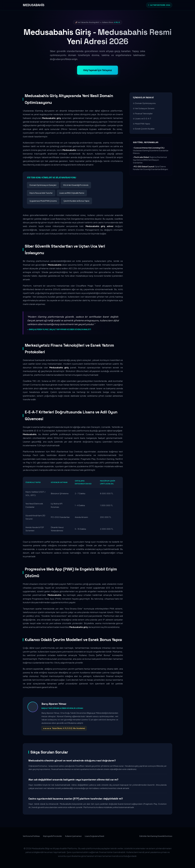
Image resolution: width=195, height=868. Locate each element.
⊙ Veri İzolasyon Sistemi (144, 108)
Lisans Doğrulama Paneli (94, 836)
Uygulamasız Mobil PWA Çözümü (43, 201)
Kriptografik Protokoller (53, 836)
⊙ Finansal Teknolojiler (143, 113)
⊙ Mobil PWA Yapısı (141, 124)
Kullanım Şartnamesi (73, 836)
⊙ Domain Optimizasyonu (144, 103)
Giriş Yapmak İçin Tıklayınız (97, 70)
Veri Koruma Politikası (31, 836)
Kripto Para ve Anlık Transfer (41, 193)
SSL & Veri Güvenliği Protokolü (76, 185)
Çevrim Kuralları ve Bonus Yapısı (76, 201)
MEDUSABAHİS (34, 5)
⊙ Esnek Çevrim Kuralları (144, 129)
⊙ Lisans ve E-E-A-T (142, 118)
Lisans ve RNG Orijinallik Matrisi (72, 193)
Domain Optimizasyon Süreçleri (43, 185)
